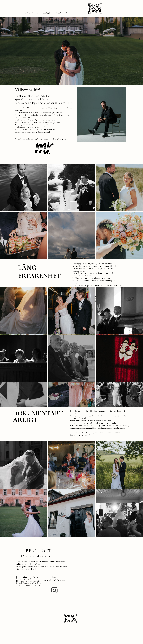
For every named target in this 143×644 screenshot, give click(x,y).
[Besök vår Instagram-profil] (54, 590)
